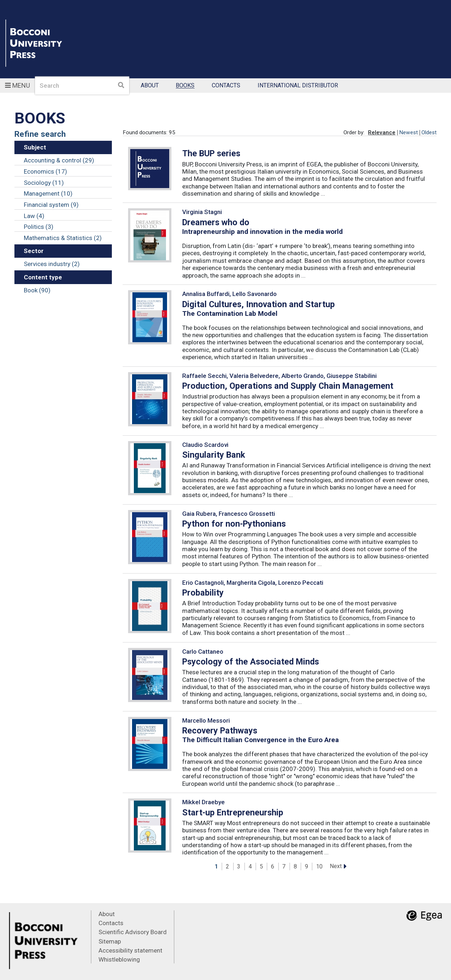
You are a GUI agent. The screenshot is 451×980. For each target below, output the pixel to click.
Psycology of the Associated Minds (251, 662)
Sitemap (110, 941)
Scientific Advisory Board (133, 932)
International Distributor (298, 86)
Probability (203, 593)
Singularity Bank (214, 455)
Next (336, 866)
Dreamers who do (216, 222)
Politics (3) (39, 227)
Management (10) (48, 193)
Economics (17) (45, 171)
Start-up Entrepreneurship (233, 813)
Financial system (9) (51, 205)
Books (185, 86)
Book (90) (37, 290)
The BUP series (211, 153)
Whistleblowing (119, 959)
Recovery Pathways (220, 731)
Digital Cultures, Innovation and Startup (259, 304)
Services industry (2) (52, 264)
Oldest (429, 132)
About (150, 86)
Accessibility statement (130, 950)
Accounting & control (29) (59, 160)
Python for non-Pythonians (234, 524)
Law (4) (34, 216)
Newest (408, 132)
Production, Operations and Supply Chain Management (288, 386)
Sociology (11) (44, 183)
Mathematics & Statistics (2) (63, 238)
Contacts (226, 86)
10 (319, 866)
